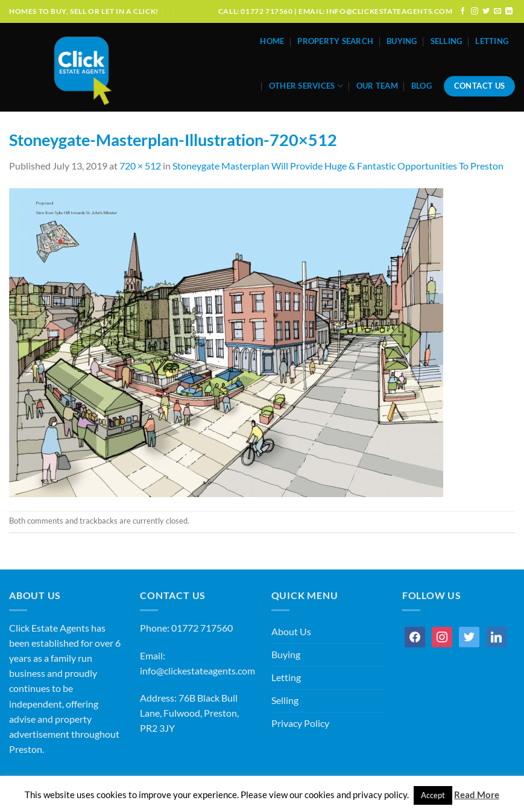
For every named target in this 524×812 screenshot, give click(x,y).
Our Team (377, 86)
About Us (291, 632)
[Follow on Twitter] (486, 11)
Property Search (335, 41)
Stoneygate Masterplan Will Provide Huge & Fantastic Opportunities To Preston (338, 166)
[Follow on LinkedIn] (509, 11)
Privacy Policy (300, 723)
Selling (447, 41)
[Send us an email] (497, 11)
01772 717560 (202, 628)
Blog (421, 86)
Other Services (306, 86)
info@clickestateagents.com (197, 671)
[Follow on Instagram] (475, 11)
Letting (492, 41)
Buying (402, 41)
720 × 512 (140, 166)
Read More (477, 795)
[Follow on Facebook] (463, 11)
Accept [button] (433, 795)
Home (272, 41)
